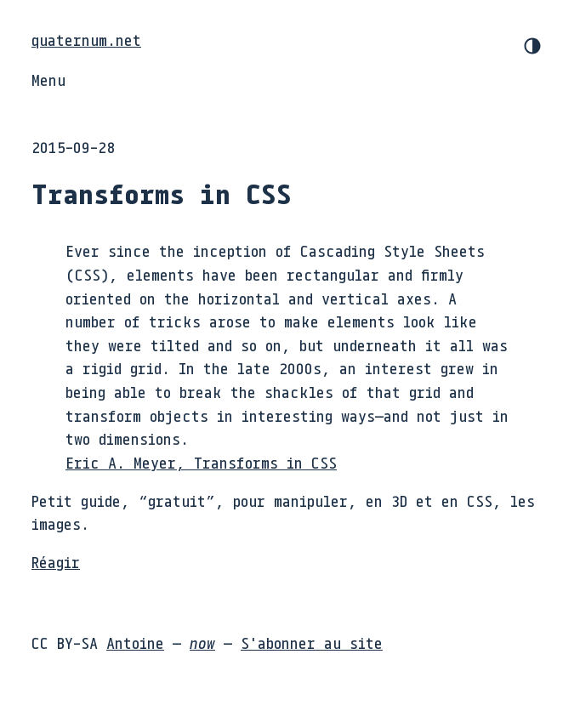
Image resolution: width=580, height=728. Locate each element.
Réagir (56, 562)
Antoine (135, 643)
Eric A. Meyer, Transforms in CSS (201, 463)
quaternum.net (86, 40)
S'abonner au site (312, 643)
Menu (48, 80)
